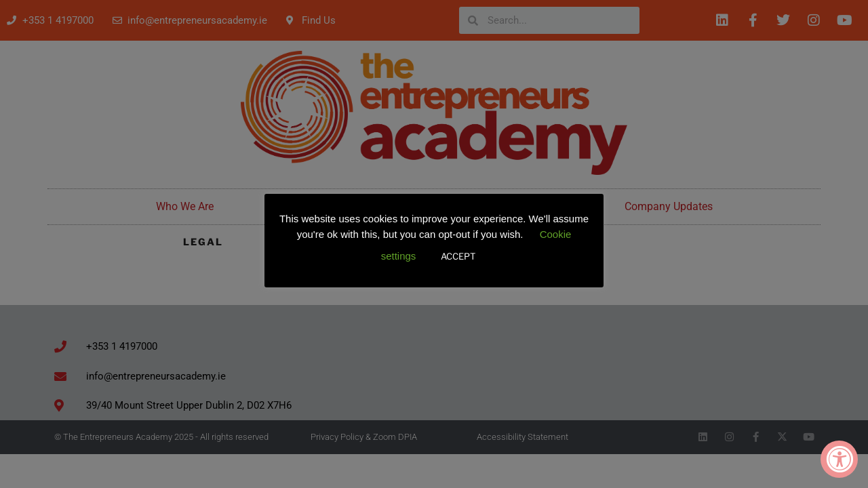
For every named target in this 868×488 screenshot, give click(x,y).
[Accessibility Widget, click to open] (839, 459)
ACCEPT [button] (458, 256)
